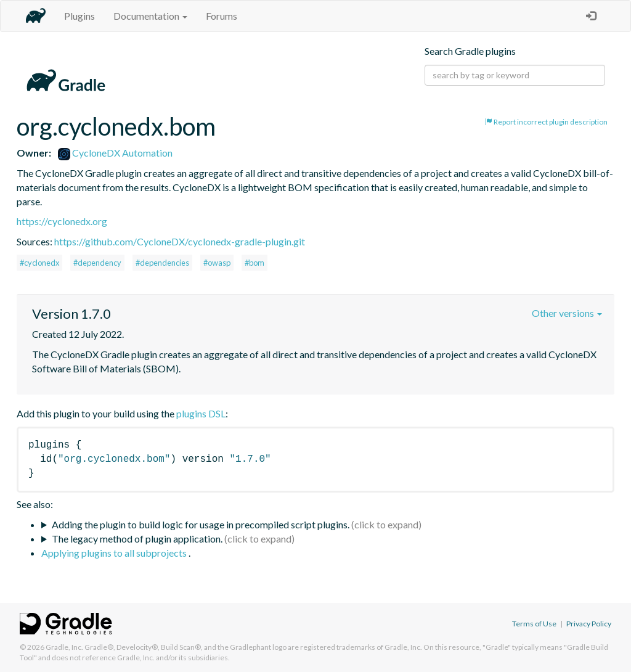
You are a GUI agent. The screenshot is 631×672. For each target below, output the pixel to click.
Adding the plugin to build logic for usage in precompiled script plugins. (201, 524)
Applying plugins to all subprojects (115, 553)
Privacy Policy (589, 624)
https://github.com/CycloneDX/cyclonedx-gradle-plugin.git (180, 241)
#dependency (97, 263)
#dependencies (162, 263)
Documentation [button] (150, 16)
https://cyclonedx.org (62, 221)
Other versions (567, 313)
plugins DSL (201, 413)
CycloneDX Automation (115, 153)
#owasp (217, 263)
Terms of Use (534, 624)
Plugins (79, 16)
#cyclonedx (39, 263)
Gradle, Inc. (64, 647)
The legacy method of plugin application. (137, 539)
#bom (254, 263)
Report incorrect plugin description (546, 122)
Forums (222, 16)
